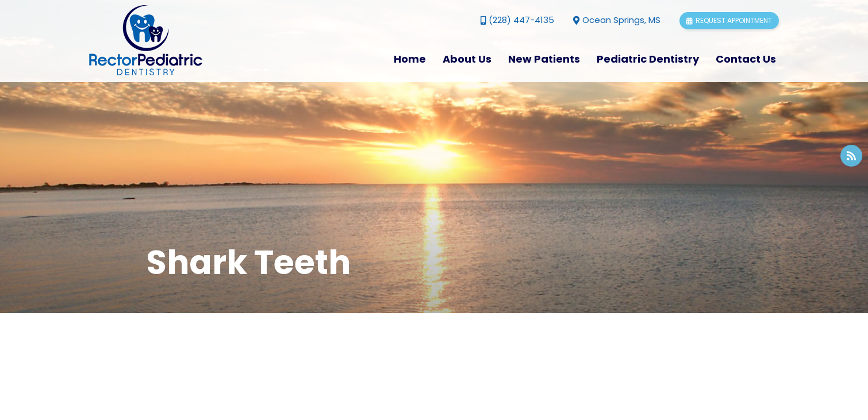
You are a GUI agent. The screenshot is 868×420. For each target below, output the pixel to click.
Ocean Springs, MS (617, 20)
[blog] (851, 156)
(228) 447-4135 (517, 20)
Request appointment (729, 20)
